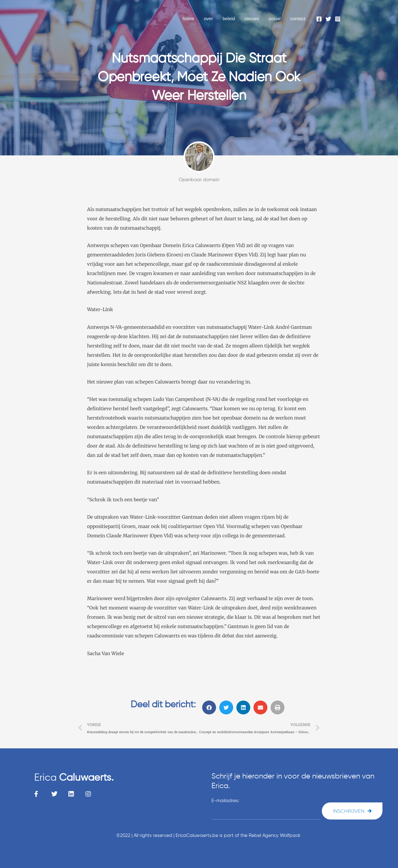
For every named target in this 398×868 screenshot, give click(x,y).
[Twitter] (328, 19)
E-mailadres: (225, 801)
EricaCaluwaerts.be (197, 836)
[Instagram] (338, 19)
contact (298, 18)
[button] (209, 707)
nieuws (253, 18)
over (209, 18)
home (190, 18)
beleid (230, 18)
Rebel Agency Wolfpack (275, 836)
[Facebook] (319, 19)
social (275, 18)
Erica (74, 778)
